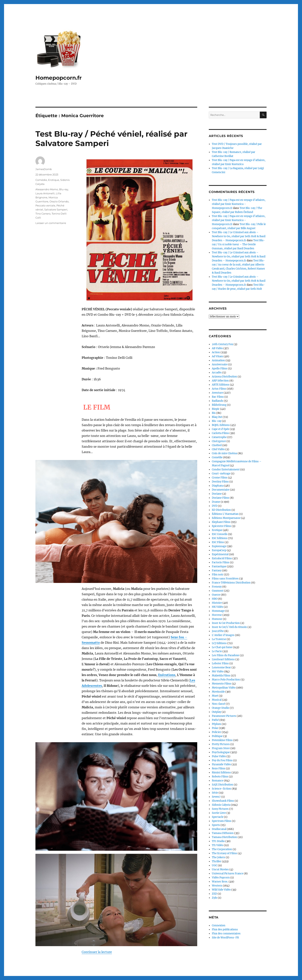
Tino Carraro (43, 214)
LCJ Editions (219, 643)
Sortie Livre (219, 813)
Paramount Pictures (224, 716)
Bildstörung (219, 405)
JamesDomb (44, 169)
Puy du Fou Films (222, 760)
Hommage (218, 611)
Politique (217, 736)
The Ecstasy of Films (224, 853)
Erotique (54, 180)
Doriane (217, 494)
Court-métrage (221, 474)
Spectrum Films (222, 821)
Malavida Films (221, 676)
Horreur (217, 615)
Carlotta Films (220, 433)
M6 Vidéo (218, 672)
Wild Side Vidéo (221, 890)
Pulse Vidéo (219, 756)
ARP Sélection (220, 381)
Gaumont (218, 591)
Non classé (219, 704)
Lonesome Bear (221, 667)
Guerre (216, 595)
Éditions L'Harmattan (225, 514)
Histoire (217, 603)
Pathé (215, 720)
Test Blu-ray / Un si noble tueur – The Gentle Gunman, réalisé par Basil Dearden (238, 244)
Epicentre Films (221, 526)
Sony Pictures (220, 809)
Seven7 (216, 797)
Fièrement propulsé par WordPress (81, 963)
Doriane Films (221, 498)
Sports (216, 825)
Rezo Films (219, 768)
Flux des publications (225, 929)
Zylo (215, 898)
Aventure (217, 393)
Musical (217, 700)
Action (216, 352)
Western (217, 886)
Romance (218, 781)
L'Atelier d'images (223, 635)
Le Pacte (217, 651)
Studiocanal (219, 829)
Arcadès (217, 373)
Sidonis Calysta (221, 805)
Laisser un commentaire (51, 223)
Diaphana (218, 486)
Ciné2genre (219, 441)
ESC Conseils (220, 534)
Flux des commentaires (226, 934)
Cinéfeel (217, 445)
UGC (215, 865)
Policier (216, 732)
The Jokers (219, 857)
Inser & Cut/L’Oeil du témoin (229, 627)
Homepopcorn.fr (59, 78)
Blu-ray (64, 189)
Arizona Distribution (224, 377)
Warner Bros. (220, 882)
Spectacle (218, 817)
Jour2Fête (218, 631)
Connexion (219, 925)
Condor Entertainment (226, 470)
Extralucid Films (222, 558)
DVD (215, 506)
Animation (218, 360)
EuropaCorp (219, 550)
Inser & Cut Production (226, 623)
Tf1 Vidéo (218, 845)
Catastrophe (219, 437)
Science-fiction (221, 789)
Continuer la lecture (97, 859)
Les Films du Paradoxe (226, 655)
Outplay (216, 712)
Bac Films (218, 397)
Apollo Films (220, 369)
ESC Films (218, 542)
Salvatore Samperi (56, 210)
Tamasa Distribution (224, 837)
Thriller (217, 861)
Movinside (218, 692)
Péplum (216, 724)
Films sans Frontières (225, 579)
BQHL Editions (221, 425)
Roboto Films (220, 777)
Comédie (41, 180)
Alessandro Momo (47, 189)
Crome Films (220, 478)
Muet (215, 696)
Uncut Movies (220, 869)
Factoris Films (221, 562)
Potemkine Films (222, 740)
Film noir (218, 575)
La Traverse (219, 639)
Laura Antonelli (45, 193)
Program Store (221, 748)
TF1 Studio (218, 841)
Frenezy (217, 587)
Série (215, 793)
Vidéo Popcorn (221, 878)
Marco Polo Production (226, 680)
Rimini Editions (221, 773)
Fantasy (217, 571)
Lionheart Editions (223, 659)
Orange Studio (221, 708)
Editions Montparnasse (226, 518)
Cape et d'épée (221, 429)
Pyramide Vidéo (221, 764)
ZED (214, 894)
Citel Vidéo (218, 449)
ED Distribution (221, 510)
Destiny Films (220, 482)
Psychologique (221, 752)
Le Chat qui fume (222, 647)
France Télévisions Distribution (231, 583)
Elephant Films (221, 522)
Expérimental (220, 554)
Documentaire (221, 490)
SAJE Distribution (223, 785)
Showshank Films (223, 801)
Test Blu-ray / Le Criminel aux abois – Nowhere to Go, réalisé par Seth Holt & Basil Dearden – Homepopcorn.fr (239, 236)
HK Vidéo (218, 607)
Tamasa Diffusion (223, 833)
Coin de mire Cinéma (224, 453)
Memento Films (222, 684)
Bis (214, 413)
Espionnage (219, 546)
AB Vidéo (217, 348)
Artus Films (219, 389)
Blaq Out (217, 417)
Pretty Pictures (221, 744)
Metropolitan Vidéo (224, 688)
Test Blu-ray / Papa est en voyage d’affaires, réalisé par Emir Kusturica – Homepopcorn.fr (239, 204)
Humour (217, 619)
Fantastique (219, 566)
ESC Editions (220, 538)
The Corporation (222, 849)
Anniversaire (220, 364)
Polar (215, 728)
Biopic (216, 409)
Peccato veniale (45, 205)
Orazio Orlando (59, 201)
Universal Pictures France (228, 874)
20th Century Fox (222, 344)
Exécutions (167, 640)
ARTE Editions (221, 385)
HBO (215, 599)
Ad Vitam (217, 356)
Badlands (218, 401)
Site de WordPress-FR (225, 938)
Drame (216, 502)
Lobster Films (220, 663)
